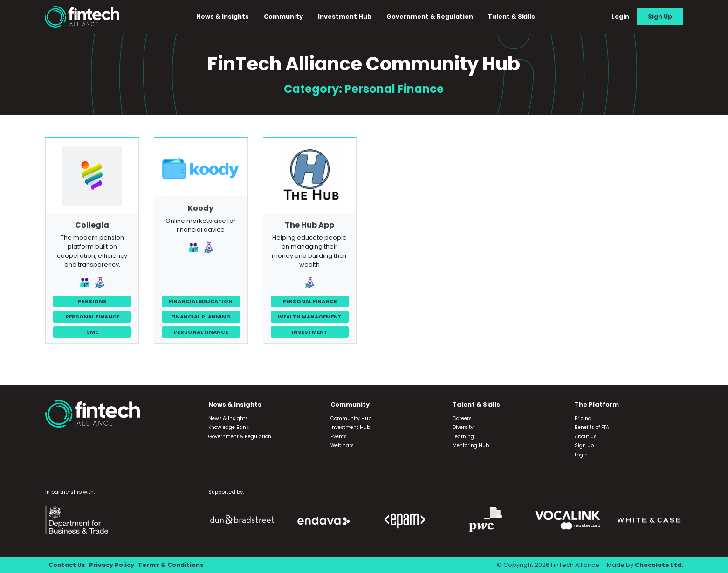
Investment (310, 332)
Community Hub (351, 418)
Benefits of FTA (592, 427)
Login (620, 17)
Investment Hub (345, 17)
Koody (201, 208)
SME (92, 332)
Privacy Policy (112, 565)
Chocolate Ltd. (659, 565)
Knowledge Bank (229, 427)
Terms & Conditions (171, 565)
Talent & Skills (512, 17)
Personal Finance (92, 317)
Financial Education (201, 301)
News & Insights (223, 17)
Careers (462, 418)
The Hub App (309, 225)
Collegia (92, 225)
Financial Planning (201, 317)
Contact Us (67, 565)
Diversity (463, 427)
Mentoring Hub (471, 445)
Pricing (583, 418)
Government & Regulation (430, 17)
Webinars (342, 445)
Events (339, 437)
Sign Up (660, 17)
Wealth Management (310, 317)
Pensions (92, 301)
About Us (586, 437)
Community (283, 17)
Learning (463, 437)
